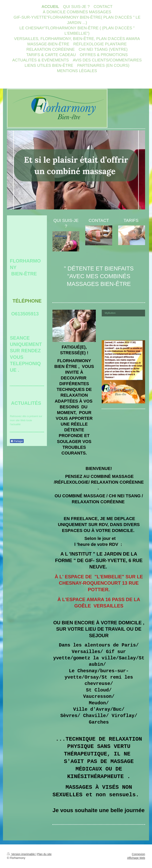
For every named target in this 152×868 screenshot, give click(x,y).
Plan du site (44, 854)
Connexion (138, 854)
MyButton (110, 313)
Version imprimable (21, 854)
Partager (17, 441)
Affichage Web (136, 858)
